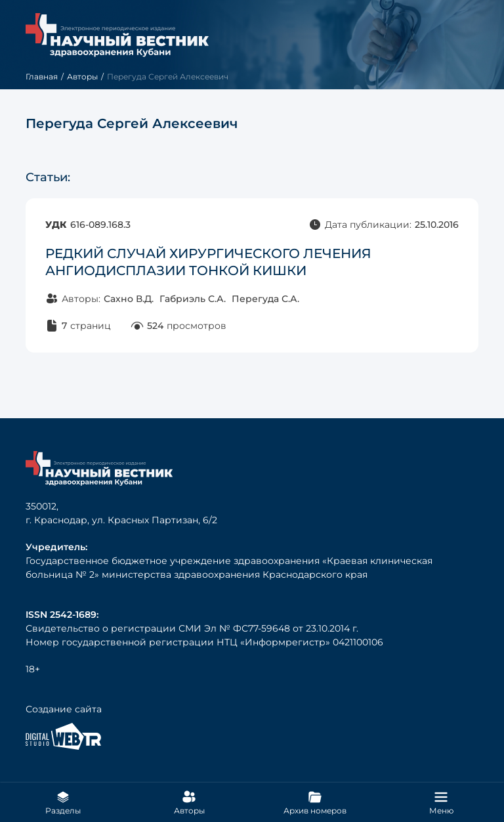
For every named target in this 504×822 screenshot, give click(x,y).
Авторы (82, 76)
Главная (42, 76)
